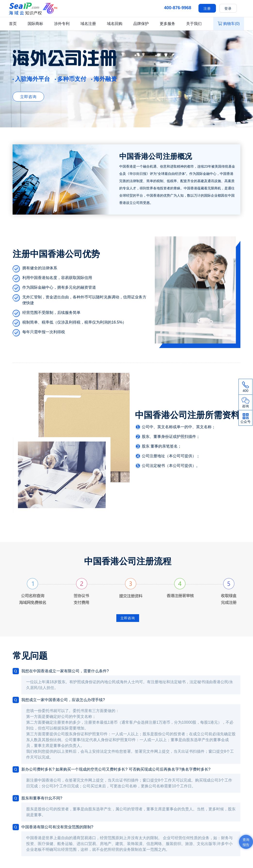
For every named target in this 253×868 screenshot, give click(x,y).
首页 (13, 24)
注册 (207, 8)
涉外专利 (62, 24)
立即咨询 (28, 97)
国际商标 (35, 24)
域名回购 (115, 24)
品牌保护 (141, 24)
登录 (228, 8)
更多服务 (167, 24)
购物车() (229, 24)
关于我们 (194, 24)
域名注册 (88, 24)
